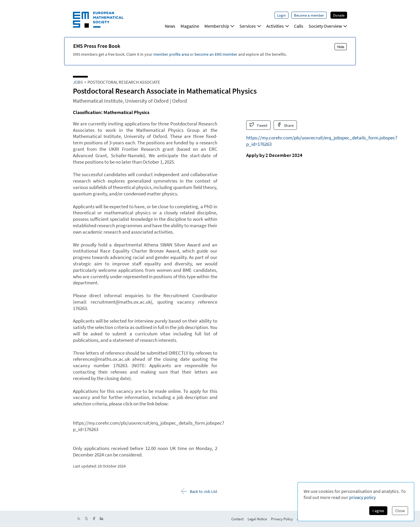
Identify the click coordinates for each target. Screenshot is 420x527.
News (170, 26)
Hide (341, 47)
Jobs (78, 82)
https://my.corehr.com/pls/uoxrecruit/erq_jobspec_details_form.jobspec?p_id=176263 (322, 141)
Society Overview (328, 26)
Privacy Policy (282, 519)
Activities (278, 26)
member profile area (171, 54)
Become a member (309, 15)
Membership (219, 26)
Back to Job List (199, 491)
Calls (299, 26)
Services (250, 26)
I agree (378, 511)
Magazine (190, 26)
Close (400, 511)
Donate (339, 15)
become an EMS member (216, 54)
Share (285, 125)
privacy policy (362, 497)
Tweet (258, 125)
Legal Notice (257, 519)
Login (281, 15)
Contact (237, 519)
